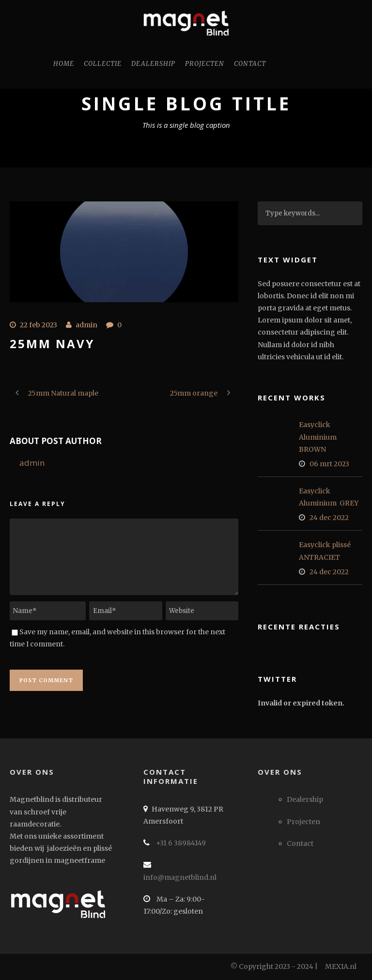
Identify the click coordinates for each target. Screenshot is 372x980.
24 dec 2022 (329, 518)
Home (64, 64)
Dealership (153, 64)
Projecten (205, 64)
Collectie (103, 64)
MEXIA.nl (341, 966)
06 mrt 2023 (329, 464)
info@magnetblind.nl (180, 877)
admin (86, 325)
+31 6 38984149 (180, 843)
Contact (250, 64)
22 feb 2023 (39, 325)
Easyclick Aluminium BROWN (318, 437)
